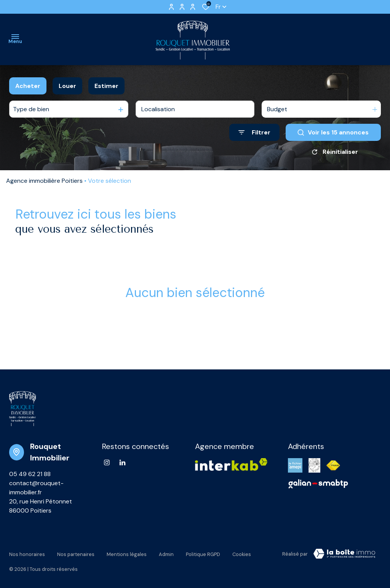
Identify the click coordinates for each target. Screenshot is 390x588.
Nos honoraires (27, 552)
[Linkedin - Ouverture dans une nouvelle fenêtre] (122, 463)
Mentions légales (127, 552)
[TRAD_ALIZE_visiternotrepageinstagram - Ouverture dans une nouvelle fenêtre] (107, 463)
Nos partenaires (76, 552)
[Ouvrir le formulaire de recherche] (254, 132)
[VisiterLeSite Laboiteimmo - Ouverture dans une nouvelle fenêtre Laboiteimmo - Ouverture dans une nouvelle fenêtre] (344, 554)
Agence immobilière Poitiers (44, 181)
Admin (166, 552)
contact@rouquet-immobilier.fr (36, 488)
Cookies (242, 552)
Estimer (106, 86)
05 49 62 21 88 (30, 474)
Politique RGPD (203, 552)
